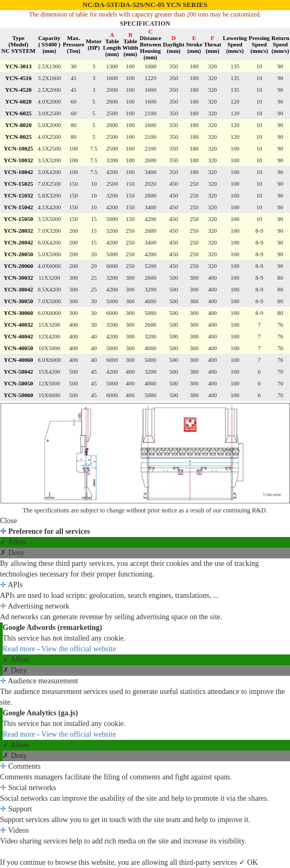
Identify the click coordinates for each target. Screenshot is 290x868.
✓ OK (248, 862)
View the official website (78, 649)
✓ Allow (13, 542)
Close (9, 521)
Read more (20, 649)
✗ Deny (12, 553)
